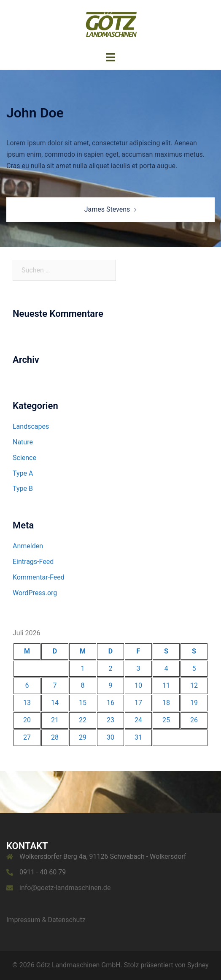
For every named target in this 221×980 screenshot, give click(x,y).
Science (24, 458)
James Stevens (107, 209)
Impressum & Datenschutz (46, 920)
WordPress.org (35, 593)
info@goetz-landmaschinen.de (65, 888)
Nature (23, 442)
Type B (23, 489)
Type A (23, 473)
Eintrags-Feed (33, 562)
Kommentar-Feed (39, 577)
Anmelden (28, 546)
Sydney (198, 965)
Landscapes (31, 426)
